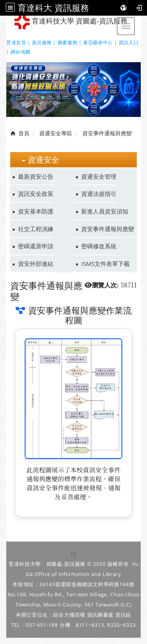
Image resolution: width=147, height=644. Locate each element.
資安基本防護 (36, 211)
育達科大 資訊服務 (53, 8)
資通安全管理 (99, 176)
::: (74, 554)
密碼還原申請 (36, 246)
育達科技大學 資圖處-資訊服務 (71, 22)
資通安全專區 (56, 133)
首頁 (24, 133)
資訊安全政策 (36, 194)
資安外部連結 (36, 264)
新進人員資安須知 (105, 211)
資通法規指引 (99, 194)
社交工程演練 (36, 229)
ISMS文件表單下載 (105, 264)
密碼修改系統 (99, 246)
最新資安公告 (36, 176)
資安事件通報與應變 (108, 229)
